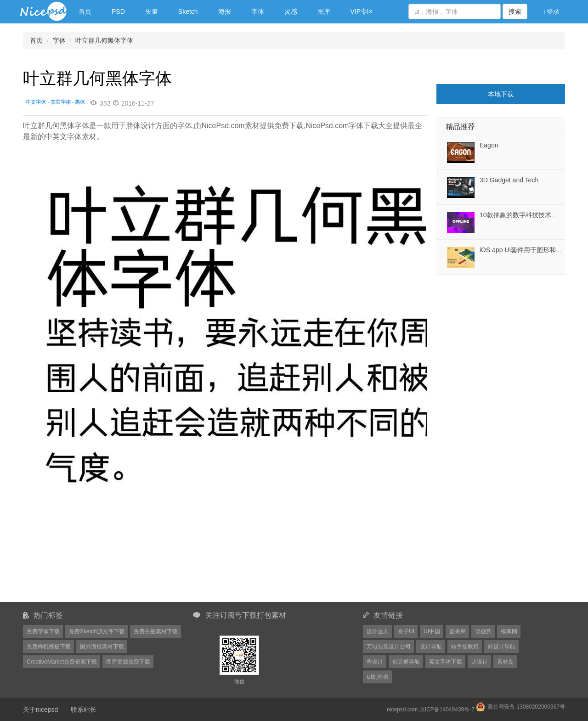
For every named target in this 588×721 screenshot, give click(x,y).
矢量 (152, 11)
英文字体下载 (446, 662)
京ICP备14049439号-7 (447, 710)
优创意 (483, 631)
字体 (258, 11)
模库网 (509, 631)
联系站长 (84, 710)
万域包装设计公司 (389, 647)
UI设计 (480, 662)
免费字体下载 (43, 631)
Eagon (489, 145)
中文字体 (36, 102)
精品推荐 (460, 127)
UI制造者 (378, 677)
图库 (324, 11)
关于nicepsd (40, 710)
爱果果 (458, 631)
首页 (85, 11)
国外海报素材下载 (102, 647)
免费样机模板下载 (49, 647)
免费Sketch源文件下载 (97, 631)
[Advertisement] (494, 332)
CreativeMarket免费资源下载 (62, 662)
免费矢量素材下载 (156, 631)
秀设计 (375, 662)
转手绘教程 (465, 647)
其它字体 (61, 102)
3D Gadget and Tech (509, 180)
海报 (225, 11)
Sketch (188, 11)
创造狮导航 (406, 662)
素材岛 (505, 662)
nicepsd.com (402, 710)
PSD (118, 11)
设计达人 (378, 631)
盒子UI (406, 631)
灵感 (291, 11)
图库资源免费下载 (128, 662)
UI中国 (432, 631)
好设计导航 (502, 647)
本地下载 (501, 94)
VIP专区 (362, 11)
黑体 (80, 102)
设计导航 (431, 647)
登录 (552, 12)
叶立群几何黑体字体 (104, 40)
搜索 (515, 11)
